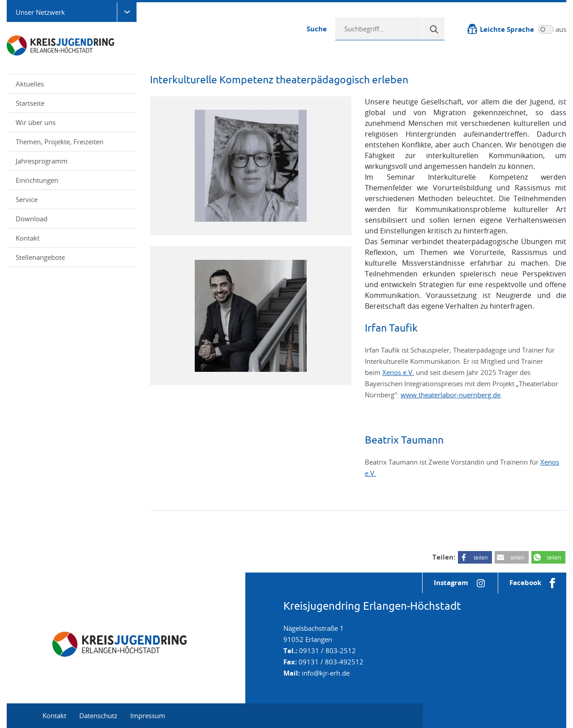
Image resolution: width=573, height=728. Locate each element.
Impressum (148, 715)
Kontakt (28, 238)
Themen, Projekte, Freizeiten (73, 142)
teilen (481, 557)
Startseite (30, 103)
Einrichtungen (73, 180)
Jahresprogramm (42, 161)
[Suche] (433, 29)
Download (32, 219)
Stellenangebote (40, 257)
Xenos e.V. (398, 372)
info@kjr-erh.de (326, 673)
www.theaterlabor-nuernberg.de (451, 395)
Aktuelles (30, 84)
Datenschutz (98, 715)
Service (73, 199)
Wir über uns (73, 122)
